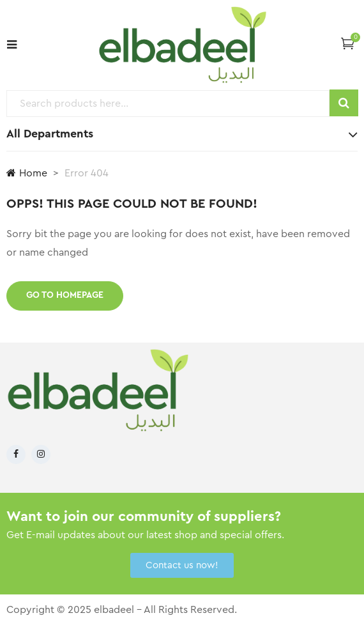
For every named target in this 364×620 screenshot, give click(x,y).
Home (27, 173)
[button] (348, 43)
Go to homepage (65, 295)
